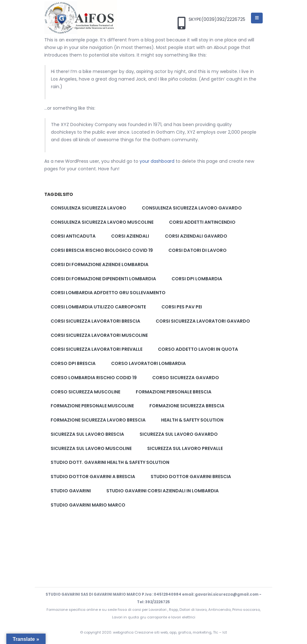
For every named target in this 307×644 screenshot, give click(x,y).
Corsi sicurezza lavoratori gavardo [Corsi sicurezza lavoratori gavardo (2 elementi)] (203, 321)
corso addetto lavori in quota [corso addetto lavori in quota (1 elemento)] (198, 349)
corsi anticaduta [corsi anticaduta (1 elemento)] (73, 236)
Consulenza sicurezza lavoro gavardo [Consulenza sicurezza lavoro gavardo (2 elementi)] (192, 208)
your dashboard (157, 161)
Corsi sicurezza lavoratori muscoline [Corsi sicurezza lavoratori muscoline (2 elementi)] (99, 335)
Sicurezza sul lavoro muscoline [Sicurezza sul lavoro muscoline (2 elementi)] (91, 448)
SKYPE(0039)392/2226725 (217, 19)
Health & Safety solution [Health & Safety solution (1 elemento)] (192, 420)
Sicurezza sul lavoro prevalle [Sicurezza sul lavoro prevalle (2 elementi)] (185, 448)
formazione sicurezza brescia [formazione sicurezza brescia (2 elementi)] (187, 406)
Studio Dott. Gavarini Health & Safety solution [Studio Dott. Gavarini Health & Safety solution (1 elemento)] (110, 462)
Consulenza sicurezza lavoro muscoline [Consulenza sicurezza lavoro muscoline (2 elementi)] (102, 222)
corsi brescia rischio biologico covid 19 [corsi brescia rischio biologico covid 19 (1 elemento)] (102, 250)
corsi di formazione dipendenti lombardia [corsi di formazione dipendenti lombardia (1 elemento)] (103, 279)
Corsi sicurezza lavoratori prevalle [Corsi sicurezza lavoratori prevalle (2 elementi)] (97, 349)
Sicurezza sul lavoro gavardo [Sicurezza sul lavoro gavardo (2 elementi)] (179, 434)
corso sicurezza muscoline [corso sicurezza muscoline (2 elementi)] (85, 392)
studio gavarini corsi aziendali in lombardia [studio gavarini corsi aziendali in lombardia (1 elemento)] (163, 491)
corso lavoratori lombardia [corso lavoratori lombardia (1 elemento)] (148, 363)
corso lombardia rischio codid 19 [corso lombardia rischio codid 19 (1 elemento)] (94, 378)
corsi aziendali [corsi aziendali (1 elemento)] (130, 236)
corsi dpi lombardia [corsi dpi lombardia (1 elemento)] (197, 279)
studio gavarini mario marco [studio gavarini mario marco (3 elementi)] (88, 505)
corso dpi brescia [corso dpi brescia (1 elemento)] (73, 363)
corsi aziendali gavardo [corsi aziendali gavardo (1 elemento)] (196, 236)
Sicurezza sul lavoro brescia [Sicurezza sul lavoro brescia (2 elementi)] (87, 434)
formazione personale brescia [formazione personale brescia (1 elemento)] (174, 392)
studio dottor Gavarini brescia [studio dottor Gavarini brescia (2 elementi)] (191, 477)
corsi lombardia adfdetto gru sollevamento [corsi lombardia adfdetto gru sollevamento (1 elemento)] (108, 293)
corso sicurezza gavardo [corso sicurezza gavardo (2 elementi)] (186, 378)
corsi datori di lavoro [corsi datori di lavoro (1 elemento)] (197, 250)
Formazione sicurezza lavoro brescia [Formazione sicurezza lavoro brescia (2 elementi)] (98, 420)
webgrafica (124, 632)
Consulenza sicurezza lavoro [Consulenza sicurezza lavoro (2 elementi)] (88, 208)
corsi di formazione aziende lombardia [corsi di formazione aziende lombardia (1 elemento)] (100, 264)
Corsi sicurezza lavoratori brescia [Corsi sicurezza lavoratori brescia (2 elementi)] (95, 321)
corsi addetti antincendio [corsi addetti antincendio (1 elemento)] (202, 222)
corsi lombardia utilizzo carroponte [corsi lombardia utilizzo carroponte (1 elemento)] (98, 307)
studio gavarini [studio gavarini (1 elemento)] (71, 491)
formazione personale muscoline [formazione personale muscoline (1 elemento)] (92, 406)
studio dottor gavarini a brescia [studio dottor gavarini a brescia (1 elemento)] (93, 477)
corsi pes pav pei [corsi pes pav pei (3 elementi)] (182, 307)
